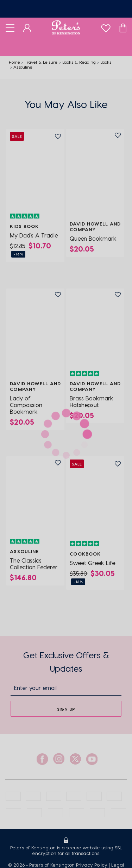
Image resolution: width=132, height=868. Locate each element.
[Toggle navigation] (10, 27)
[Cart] (123, 27)
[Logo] (66, 27)
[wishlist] (106, 27)
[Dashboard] (27, 27)
